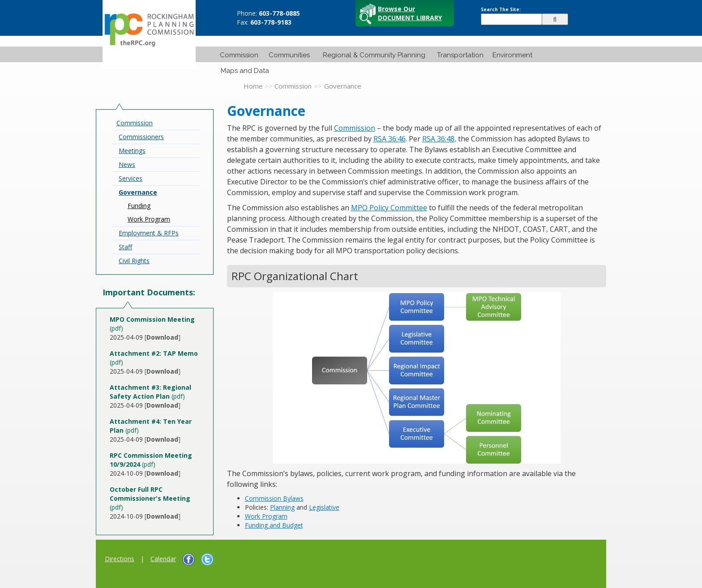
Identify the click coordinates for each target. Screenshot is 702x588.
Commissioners (141, 137)
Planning (282, 507)
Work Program (149, 219)
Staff (125, 247)
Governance (138, 192)
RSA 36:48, (439, 139)
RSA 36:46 (390, 139)
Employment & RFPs (149, 233)
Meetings (132, 151)
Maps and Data (245, 71)
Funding (139, 206)
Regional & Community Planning (374, 55)
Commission (239, 55)
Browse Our (410, 13)
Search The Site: (501, 9)
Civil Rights (134, 261)
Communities (289, 55)
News (127, 164)
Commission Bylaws (274, 498)
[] (163, 337)
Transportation (460, 55)
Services (131, 178)
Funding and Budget (274, 525)
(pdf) (150, 392)
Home (253, 86)
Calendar (163, 559)
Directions (120, 559)
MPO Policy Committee (389, 208)
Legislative (324, 507)
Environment (512, 55)
